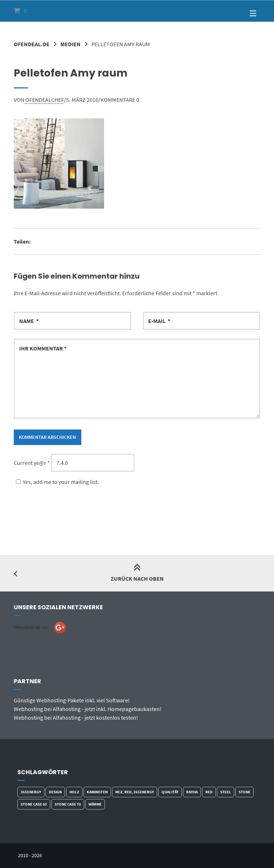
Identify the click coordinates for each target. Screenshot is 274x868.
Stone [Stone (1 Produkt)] (245, 792)
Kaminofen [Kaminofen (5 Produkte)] (97, 792)
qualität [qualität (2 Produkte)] (170, 792)
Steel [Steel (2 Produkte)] (226, 792)
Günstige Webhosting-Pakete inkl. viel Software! (72, 700)
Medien (70, 44)
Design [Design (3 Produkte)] (55, 792)
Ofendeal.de (32, 44)
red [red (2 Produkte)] (209, 792)
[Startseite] (137, 11)
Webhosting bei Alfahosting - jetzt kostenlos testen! (76, 717)
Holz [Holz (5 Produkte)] (74, 792)
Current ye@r (32, 463)
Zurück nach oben (137, 573)
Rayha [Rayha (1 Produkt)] (192, 792)
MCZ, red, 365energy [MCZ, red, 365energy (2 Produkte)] (135, 792)
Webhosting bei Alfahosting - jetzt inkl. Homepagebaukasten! (88, 709)
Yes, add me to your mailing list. (56, 482)
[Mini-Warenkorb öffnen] (30, 11)
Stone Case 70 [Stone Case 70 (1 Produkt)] (68, 804)
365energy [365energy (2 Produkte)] (31, 792)
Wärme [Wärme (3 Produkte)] (95, 804)
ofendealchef (45, 100)
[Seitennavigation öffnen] (244, 11)
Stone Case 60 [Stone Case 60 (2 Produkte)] (34, 804)
